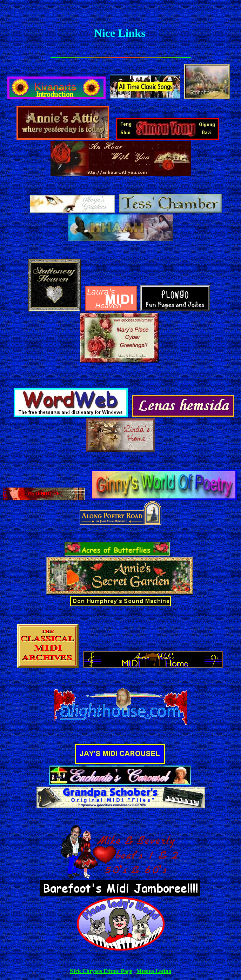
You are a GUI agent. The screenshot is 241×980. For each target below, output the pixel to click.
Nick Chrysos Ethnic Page (101, 971)
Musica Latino (154, 971)
